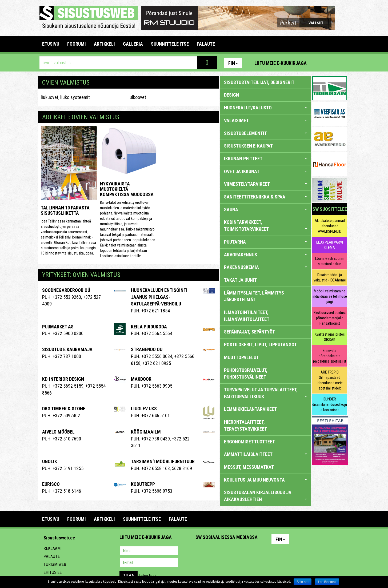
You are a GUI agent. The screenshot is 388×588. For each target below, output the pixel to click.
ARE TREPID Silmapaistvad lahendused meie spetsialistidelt (330, 380)
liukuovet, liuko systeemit (65, 97)
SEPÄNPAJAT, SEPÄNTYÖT (249, 332)
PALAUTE (206, 44)
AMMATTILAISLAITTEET (265, 454)
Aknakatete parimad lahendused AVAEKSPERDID (330, 226)
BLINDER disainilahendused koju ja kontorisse (330, 404)
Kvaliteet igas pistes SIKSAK (330, 337)
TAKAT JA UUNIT (240, 280)
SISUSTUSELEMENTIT (265, 133)
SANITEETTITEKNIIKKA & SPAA (265, 197)
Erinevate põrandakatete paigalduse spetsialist (330, 356)
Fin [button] (233, 63)
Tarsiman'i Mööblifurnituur (163, 461)
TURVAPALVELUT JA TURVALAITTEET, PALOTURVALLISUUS (265, 393)
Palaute (52, 556)
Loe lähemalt (327, 582)
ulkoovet (138, 97)
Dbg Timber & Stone (64, 409)
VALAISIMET (265, 120)
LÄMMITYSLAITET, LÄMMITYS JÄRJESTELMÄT (254, 296)
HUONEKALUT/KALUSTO (265, 108)
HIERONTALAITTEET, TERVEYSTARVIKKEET (245, 425)
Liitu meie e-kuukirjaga (281, 63)
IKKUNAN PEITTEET (265, 159)
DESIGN (231, 95)
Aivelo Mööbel (58, 432)
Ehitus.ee (53, 572)
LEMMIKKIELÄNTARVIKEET (250, 409)
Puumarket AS (58, 327)
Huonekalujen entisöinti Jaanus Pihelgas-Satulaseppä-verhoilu (159, 297)
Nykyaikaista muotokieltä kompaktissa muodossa (127, 189)
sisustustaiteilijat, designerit (259, 82)
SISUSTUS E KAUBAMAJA (67, 349)
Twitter (235, 551)
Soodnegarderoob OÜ (66, 290)
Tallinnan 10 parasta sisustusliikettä (65, 210)
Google (246, 551)
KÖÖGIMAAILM (146, 432)
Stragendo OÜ (147, 349)
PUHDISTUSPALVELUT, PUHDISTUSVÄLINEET (246, 374)
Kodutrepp (143, 484)
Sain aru (303, 582)
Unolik (50, 461)
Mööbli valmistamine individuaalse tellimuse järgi (330, 296)
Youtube (342, 63)
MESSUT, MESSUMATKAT (249, 467)
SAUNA (265, 210)
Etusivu (51, 44)
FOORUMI (77, 44)
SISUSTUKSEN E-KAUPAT (248, 146)
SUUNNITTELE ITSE (170, 44)
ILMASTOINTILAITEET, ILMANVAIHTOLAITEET (247, 316)
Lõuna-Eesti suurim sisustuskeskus (330, 261)
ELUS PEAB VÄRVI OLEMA (330, 245)
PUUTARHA (265, 242)
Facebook (330, 63)
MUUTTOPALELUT (241, 357)
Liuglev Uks (144, 409)
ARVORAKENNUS (265, 255)
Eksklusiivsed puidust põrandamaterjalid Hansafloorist (330, 318)
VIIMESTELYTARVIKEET (265, 184)
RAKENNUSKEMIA (265, 267)
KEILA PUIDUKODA (149, 327)
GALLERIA (133, 44)
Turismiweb (55, 564)
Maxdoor (141, 379)
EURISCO (51, 484)
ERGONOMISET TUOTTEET (249, 442)
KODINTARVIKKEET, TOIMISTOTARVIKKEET (265, 226)
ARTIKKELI (104, 44)
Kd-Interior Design (63, 379)
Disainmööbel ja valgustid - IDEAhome (330, 277)
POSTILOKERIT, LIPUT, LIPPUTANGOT (260, 345)
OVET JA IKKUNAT (265, 171)
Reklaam (52, 548)
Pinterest (319, 63)
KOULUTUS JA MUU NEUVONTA (265, 480)
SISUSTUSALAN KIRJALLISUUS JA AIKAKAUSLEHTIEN (265, 496)
